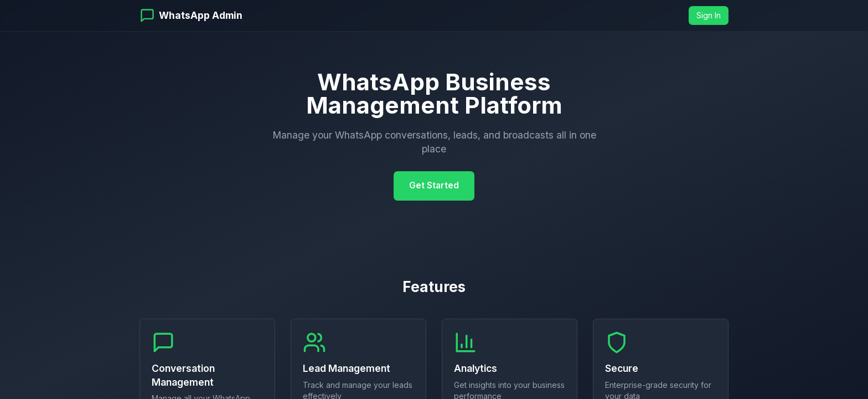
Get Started (434, 185)
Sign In (709, 15)
